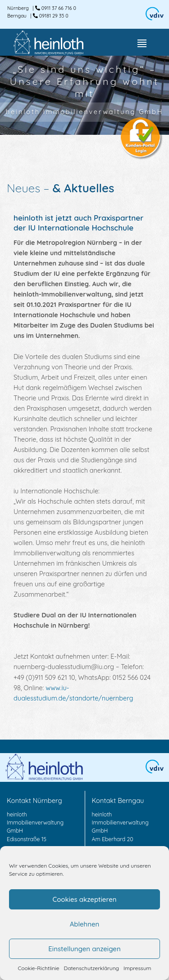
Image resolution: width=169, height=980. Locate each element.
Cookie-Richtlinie (39, 968)
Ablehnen (85, 924)
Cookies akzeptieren (84, 899)
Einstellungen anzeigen (84, 949)
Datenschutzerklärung (91, 968)
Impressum (137, 968)
